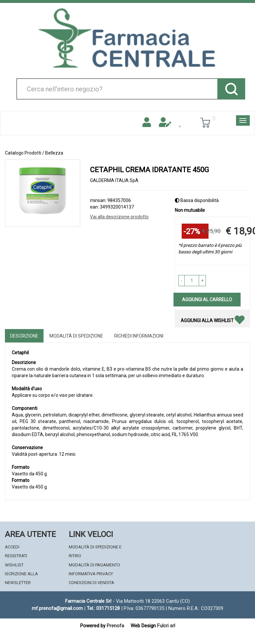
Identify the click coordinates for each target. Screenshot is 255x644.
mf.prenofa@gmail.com (57, 608)
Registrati (16, 556)
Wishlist (14, 565)
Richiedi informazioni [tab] (139, 336)
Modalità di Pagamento (94, 565)
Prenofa (115, 626)
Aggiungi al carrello (207, 300)
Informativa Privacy (91, 574)
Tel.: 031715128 (103, 608)
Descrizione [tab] (24, 336)
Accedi (12, 547)
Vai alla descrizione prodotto (119, 217)
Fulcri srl (166, 626)
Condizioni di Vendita (91, 583)
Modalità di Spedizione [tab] (76, 336)
